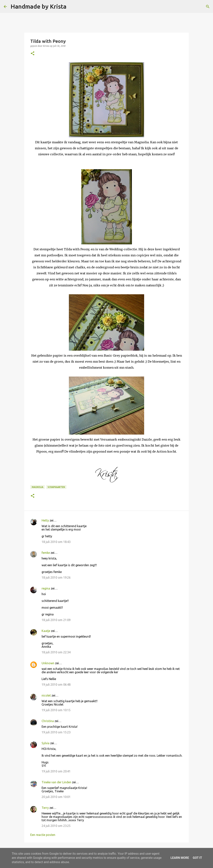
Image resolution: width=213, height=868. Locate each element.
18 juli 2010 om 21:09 (56, 620)
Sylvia (46, 743)
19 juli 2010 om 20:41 (56, 771)
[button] (33, 54)
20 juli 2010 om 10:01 (56, 797)
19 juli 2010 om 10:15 (56, 710)
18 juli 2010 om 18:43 (56, 542)
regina (46, 588)
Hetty (45, 520)
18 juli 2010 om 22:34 (56, 652)
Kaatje (46, 631)
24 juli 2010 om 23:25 (56, 826)
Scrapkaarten (56, 487)
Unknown (48, 663)
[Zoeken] (72, 7)
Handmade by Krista (38, 6)
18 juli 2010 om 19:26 (56, 577)
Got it (197, 858)
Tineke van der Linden (56, 782)
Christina (48, 721)
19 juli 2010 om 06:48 (56, 685)
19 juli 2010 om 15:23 (56, 732)
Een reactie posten (43, 835)
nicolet (46, 695)
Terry (45, 808)
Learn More (180, 858)
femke (46, 553)
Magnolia (38, 487)
